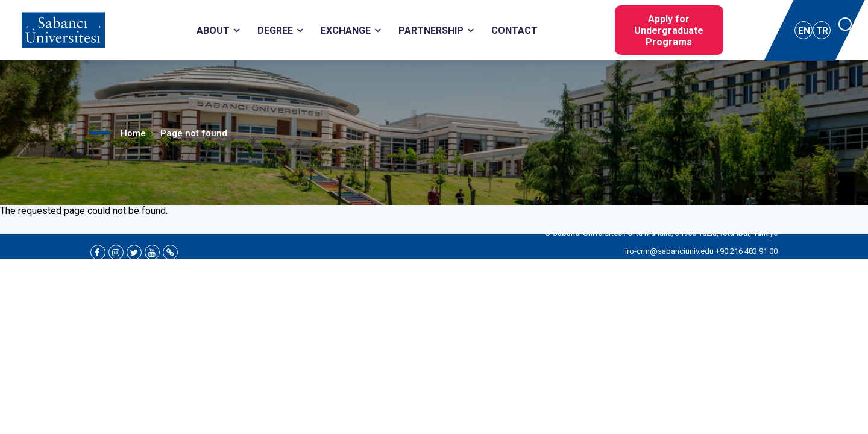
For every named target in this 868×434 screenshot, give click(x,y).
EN (804, 31)
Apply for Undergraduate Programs (669, 30)
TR (822, 31)
